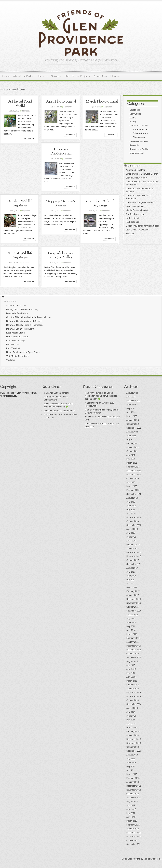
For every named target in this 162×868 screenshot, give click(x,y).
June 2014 (131, 716)
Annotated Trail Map (136, 170)
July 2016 (131, 619)
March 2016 (132, 634)
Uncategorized (137, 153)
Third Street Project (77, 76)
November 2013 (134, 743)
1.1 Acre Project (141, 129)
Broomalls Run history (137, 178)
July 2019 (131, 502)
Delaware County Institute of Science (24, 321)
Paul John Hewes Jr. (94, 393)
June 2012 (131, 809)
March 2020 (132, 486)
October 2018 (133, 521)
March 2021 (132, 463)
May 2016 (131, 626)
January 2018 (133, 549)
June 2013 (131, 763)
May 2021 (131, 459)
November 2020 (134, 475)
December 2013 (134, 739)
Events (133, 118)
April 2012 (131, 817)
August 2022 (132, 432)
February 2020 (133, 490)
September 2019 (134, 494)
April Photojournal (61, 102)
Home (6, 76)
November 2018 (134, 517)
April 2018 (131, 541)
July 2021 (131, 455)
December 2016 (134, 599)
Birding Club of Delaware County (142, 174)
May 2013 (131, 766)
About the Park (23, 76)
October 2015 (133, 654)
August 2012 (132, 802)
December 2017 (134, 552)
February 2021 (133, 467)
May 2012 (131, 813)
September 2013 (134, 751)
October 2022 (133, 424)
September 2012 (134, 798)
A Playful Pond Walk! (20, 104)
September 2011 (134, 844)
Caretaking (135, 110)
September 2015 (134, 658)
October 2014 (133, 700)
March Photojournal (102, 102)
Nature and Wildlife (139, 125)
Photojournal (139, 137)
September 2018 (134, 525)
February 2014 (133, 731)
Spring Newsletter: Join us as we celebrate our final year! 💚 (101, 396)
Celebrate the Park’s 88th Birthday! (59, 411)
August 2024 (132, 393)
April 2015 (131, 677)
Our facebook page (135, 214)
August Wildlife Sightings (20, 255)
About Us (100, 76)
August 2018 (132, 529)
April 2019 (131, 514)
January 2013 (133, 782)
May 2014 (131, 720)
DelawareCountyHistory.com (140, 202)
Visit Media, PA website (137, 230)
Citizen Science (141, 133)
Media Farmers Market (137, 210)
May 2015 (131, 673)
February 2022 (133, 443)
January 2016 (133, 642)
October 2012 (133, 794)
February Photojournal (61, 151)
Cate (87, 410)
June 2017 (131, 576)
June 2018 (131, 537)
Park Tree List (133, 222)
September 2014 (134, 704)
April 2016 (131, 630)
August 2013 (132, 755)
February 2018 (133, 545)
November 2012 (134, 790)
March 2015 (132, 681)
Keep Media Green (135, 206)
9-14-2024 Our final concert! (56, 393)
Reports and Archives (140, 149)
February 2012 (133, 825)
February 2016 (133, 638)
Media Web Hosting (131, 859)
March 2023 (132, 416)
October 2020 (133, 478)
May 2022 (131, 440)
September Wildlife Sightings (100, 203)
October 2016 (133, 607)
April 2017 (131, 584)
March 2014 (132, 728)
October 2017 (133, 560)
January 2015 (133, 689)
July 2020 (131, 482)
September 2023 (134, 401)
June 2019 (131, 506)
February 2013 (133, 778)
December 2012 (134, 786)
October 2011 (133, 840)
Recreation (135, 145)
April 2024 (131, 397)
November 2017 (134, 556)
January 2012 (133, 829)
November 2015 (134, 650)
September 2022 (134, 428)
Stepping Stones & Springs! (61, 203)
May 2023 (131, 408)
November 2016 (134, 603)
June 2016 (131, 622)
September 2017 (134, 564)
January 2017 (133, 595)
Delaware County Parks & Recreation (24, 325)
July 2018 (131, 533)
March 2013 (132, 774)
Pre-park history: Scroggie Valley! (61, 255)
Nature (56, 76)
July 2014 (131, 712)
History (42, 76)
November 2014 (134, 696)
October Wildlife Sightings (20, 203)
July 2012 (131, 805)
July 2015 (131, 665)
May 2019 (131, 510)
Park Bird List (132, 218)
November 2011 (134, 837)
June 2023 (131, 405)
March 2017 (132, 587)
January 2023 (133, 420)
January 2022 (133, 447)
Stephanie (26, 111)
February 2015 (133, 685)
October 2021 (133, 451)
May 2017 (131, 580)
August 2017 (132, 568)
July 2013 (131, 759)
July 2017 (131, 572)
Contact (115, 76)
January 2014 (133, 735)
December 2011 (134, 833)
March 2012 (132, 821)
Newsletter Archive (139, 141)
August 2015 (132, 661)
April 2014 (131, 724)
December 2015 (134, 646)
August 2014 (132, 708)
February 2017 (133, 591)
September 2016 (134, 611)
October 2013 (133, 747)
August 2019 (132, 498)
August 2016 (132, 615)
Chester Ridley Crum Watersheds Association (28, 317)
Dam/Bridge (135, 114)
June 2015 (131, 669)
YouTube (130, 234)
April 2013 (131, 770)
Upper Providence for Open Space (143, 226)
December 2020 (134, 471)
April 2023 (131, 412)
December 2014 (134, 693)
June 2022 (131, 436)
